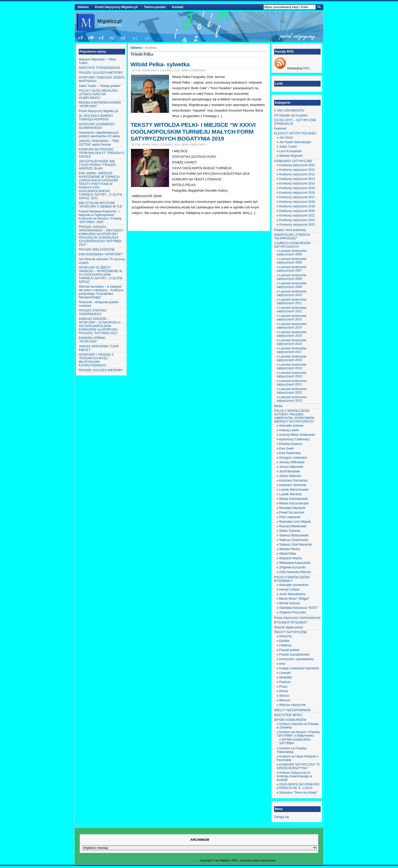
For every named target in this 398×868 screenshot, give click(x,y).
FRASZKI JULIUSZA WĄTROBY (101, 73)
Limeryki (285, 673)
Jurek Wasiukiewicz (292, 594)
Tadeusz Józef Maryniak (296, 545)
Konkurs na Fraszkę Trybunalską (292, 750)
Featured (280, 129)
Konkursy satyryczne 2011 (297, 170)
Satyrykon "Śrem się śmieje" (298, 793)
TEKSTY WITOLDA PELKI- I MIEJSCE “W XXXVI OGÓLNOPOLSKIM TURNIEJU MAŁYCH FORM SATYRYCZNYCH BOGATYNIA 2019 (193, 132)
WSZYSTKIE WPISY (288, 715)
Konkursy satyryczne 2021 (297, 215)
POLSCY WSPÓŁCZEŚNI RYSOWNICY (292, 579)
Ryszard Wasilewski (293, 526)
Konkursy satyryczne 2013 (297, 179)
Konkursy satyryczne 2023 (297, 225)
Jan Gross (286, 137)
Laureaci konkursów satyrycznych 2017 (292, 350)
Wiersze (285, 700)
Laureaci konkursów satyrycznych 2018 (292, 358)
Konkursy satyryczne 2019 (297, 206)
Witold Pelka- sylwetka (160, 64)
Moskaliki (285, 677)
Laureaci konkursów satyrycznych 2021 (292, 383)
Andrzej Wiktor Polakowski (297, 435)
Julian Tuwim (288, 147)
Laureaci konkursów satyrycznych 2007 (292, 269)
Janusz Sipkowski (291, 467)
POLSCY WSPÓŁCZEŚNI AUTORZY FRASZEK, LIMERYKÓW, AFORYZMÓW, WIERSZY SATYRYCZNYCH (294, 416)
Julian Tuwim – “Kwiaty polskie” (100, 86)
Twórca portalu (155, 7)
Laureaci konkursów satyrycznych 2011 (292, 301)
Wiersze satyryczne (292, 705)
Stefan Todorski (290, 531)
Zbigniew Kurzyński (292, 567)
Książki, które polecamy (290, 230)
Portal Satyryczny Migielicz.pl (116, 7)
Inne (282, 664)
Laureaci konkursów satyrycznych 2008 (292, 277)
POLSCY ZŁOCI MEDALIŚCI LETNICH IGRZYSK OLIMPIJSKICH (98, 94)
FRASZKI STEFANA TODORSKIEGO (92, 312)
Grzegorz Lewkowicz (293, 458)
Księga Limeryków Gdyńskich (299, 668)
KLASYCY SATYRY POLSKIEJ (295, 133)
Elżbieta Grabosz (291, 444)
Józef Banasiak (289, 471)
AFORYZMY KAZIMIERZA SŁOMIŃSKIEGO (97, 126)
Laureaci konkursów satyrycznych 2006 (292, 261)
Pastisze (285, 682)
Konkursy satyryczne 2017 (297, 197)
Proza (283, 687)
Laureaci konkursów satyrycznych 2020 (292, 375)
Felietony (285, 645)
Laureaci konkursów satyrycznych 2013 (292, 318)
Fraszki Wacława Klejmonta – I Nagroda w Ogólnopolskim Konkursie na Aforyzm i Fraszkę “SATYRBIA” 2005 (100, 217)
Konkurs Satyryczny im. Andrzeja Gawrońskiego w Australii (294, 776)
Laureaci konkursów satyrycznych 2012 (292, 309)
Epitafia (284, 641)
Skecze (284, 696)
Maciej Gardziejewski (294, 499)
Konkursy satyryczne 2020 (297, 211)
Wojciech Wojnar (291, 558)
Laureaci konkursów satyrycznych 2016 (292, 342)
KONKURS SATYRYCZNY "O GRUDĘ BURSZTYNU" (298, 766)
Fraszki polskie (289, 650)
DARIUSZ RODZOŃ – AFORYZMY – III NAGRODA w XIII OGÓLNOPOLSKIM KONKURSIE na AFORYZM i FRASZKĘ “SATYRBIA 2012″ (100, 326)
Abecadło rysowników (294, 585)
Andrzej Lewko (289, 430)
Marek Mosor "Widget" (294, 599)
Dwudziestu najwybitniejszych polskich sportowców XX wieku (99, 134)
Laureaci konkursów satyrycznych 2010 (292, 293)
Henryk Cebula (289, 590)
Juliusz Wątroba (290, 476)
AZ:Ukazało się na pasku (291, 115)
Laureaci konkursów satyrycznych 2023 (292, 399)
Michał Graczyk (290, 603)
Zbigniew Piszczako (293, 612)
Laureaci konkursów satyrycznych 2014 (292, 326)
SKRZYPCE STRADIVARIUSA (99, 68)
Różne (284, 691)
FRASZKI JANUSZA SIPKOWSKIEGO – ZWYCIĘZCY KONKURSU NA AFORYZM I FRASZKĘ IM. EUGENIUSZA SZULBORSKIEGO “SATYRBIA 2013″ (101, 236)
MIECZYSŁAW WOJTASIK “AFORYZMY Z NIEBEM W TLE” (101, 205)
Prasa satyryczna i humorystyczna (297, 618)
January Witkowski (292, 462)
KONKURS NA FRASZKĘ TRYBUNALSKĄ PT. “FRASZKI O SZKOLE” (101, 153)
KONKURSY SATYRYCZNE (293, 161)
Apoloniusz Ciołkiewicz (294, 439)
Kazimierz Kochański (293, 480)
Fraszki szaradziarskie (294, 655)
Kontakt (178, 7)
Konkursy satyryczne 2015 (297, 188)
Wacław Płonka (290, 549)
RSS (306, 68)
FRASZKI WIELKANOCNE (97, 250)
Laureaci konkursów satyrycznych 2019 (292, 366)
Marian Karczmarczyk (294, 503)
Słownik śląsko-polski (288, 627)
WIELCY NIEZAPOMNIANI (292, 710)
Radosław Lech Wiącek (295, 522)
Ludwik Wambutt (290, 494)
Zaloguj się (281, 817)
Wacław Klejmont (291, 156)
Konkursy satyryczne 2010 (297, 165)
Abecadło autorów (291, 426)
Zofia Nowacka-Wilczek (295, 572)
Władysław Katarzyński (295, 563)
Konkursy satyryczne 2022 (297, 220)
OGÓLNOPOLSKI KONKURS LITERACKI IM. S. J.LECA (298, 786)
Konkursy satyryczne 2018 (297, 202)
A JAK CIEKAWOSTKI (289, 111)
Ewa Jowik (286, 448)
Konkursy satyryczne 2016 (297, 193)
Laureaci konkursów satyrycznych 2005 (292, 253)
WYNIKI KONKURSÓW (290, 720)
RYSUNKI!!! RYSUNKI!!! (291, 623)
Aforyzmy (285, 636)
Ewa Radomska (290, 453)
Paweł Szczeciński (292, 513)
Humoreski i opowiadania (296, 659)
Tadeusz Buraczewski (294, 535)
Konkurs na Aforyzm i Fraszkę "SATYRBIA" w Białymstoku (298, 734)
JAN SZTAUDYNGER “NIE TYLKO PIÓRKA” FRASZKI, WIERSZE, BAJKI (98, 165)
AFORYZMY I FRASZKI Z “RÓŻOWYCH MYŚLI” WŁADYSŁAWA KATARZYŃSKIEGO (96, 360)
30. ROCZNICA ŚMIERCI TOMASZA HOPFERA (96, 118)
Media (278, 406)
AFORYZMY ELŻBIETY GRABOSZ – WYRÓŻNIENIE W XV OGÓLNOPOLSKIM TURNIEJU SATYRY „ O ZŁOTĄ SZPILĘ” (100, 275)
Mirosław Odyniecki (292, 508)
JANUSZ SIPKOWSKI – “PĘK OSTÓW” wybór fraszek (99, 143)
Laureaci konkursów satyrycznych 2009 (292, 285)
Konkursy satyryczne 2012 (297, 174)
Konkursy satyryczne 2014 (297, 183)
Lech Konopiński (290, 151)
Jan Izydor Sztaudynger (295, 142)
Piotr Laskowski (290, 517)
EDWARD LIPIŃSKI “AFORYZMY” (92, 340)
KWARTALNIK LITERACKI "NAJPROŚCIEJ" (292, 237)
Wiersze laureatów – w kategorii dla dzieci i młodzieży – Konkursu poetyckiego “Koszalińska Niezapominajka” (101, 292)
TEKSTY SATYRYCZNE (291, 632)
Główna (83, 7)
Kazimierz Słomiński (293, 485)
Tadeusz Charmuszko (294, 540)
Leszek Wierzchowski (294, 490)
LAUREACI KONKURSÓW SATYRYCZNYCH (292, 245)
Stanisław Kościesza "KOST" (299, 608)
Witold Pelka (288, 554)
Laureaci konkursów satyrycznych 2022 (292, 391)
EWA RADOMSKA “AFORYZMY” (101, 254)
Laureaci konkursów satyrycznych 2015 (292, 334)
